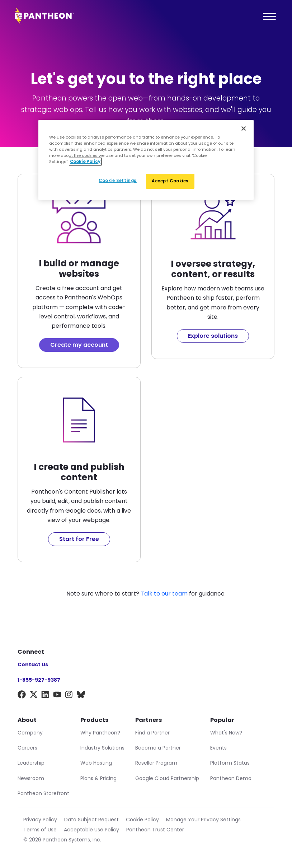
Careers (27, 748)
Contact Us (33, 664)
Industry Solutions (102, 748)
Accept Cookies (170, 181)
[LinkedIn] (45, 696)
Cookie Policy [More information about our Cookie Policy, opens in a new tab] (85, 162)
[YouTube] (57, 696)
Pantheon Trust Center (155, 830)
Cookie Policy (142, 820)
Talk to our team (164, 594)
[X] (34, 696)
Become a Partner (158, 748)
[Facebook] (22, 696)
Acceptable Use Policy (91, 830)
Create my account (79, 345)
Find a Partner (152, 733)
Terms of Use (40, 830)
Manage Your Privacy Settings (203, 820)
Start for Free (79, 539)
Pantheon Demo (231, 778)
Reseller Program (156, 763)
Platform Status (230, 763)
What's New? (226, 733)
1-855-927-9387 (39, 680)
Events (218, 748)
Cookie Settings (118, 181)
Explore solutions (213, 336)
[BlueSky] (81, 696)
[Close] (244, 129)
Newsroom (31, 778)
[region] (146, 160)
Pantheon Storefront (43, 793)
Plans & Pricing (98, 778)
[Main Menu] (267, 16)
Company (30, 733)
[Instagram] (69, 696)
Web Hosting (96, 763)
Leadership (31, 763)
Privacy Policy (40, 820)
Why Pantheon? (100, 733)
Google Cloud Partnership (167, 778)
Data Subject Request (91, 820)
